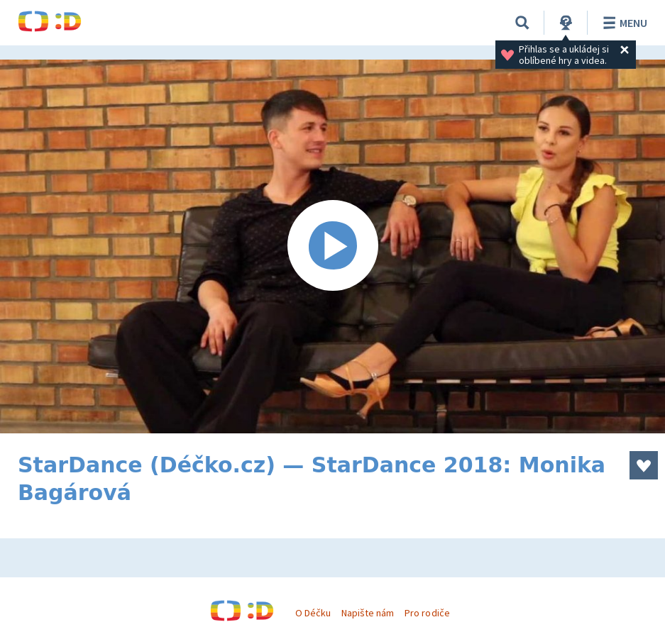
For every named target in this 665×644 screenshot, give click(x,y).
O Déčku (313, 613)
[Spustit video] (332, 246)
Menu (623, 23)
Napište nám (368, 613)
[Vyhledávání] (522, 23)
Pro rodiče (427, 613)
